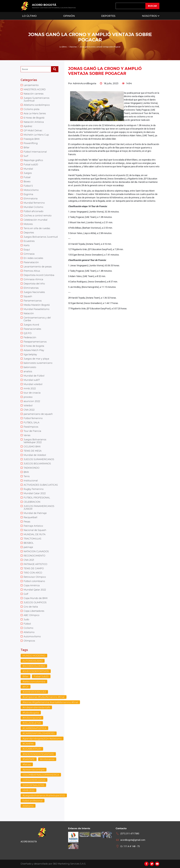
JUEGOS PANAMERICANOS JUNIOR (39, 508)
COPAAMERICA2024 (34, 780)
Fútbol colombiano (34, 581)
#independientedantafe (36, 707)
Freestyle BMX (32, 139)
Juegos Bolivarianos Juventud (41, 237)
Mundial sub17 (32, 380)
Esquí (27, 250)
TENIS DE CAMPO (34, 568)
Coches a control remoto (38, 216)
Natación (29, 313)
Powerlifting (31, 143)
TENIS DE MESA (33, 451)
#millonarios (47, 759)
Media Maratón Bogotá (37, 305)
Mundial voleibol (33, 384)
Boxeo (27, 182)
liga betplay (30, 354)
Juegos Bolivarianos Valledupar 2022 (35, 441)
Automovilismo (32, 637)
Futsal (27, 177)
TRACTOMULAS (32, 539)
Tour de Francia (32, 431)
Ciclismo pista (31, 109)
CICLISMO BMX (32, 447)
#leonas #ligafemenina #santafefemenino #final (50, 702)
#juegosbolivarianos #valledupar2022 (44, 796)
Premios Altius (32, 271)
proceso (28, 397)
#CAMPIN (28, 744)
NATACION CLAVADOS (36, 551)
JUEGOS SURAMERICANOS (39, 459)
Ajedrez (28, 126)
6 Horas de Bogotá (34, 118)
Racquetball (30, 517)
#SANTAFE (29, 759)
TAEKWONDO (31, 468)
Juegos (28, 173)
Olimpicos (29, 641)
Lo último (63, 47)
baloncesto (30, 367)
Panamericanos (33, 301)
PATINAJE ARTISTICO (35, 564)
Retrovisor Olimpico (35, 577)
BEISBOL (29, 543)
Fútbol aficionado (33, 211)
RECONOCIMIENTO (34, 556)
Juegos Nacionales (34, 292)
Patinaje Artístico (33, 526)
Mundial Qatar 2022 (35, 590)
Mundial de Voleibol (35, 455)
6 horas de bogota (34, 346)
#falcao (27, 765)
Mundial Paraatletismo (36, 309)
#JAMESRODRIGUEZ (34, 692)
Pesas (27, 522)
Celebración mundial (35, 220)
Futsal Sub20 (41, 676)
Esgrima (28, 194)
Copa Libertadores (34, 611)
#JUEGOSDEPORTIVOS (36, 671)
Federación (30, 337)
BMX (26, 472)
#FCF (26, 687)
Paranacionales (32, 329)
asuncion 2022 (32, 401)
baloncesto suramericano (38, 363)
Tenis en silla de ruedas (37, 228)
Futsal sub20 (31, 165)
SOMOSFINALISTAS (33, 785)
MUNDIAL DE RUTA (35, 534)
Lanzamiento (31, 85)
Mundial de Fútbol (34, 376)
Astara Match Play (34, 350)
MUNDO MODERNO (34, 656)
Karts (27, 245)
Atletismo (29, 632)
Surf (26, 156)
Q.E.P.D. (28, 333)
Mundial (28, 169)
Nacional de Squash (35, 530)
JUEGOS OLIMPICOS (35, 602)
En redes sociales (33, 258)
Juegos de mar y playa (36, 359)
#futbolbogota (31, 713)
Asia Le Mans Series (35, 113)
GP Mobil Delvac (33, 131)
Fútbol (27, 624)
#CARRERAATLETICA (34, 728)
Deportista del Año (34, 284)
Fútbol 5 (28, 186)
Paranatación (31, 262)
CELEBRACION (32, 502)
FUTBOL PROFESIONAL (37, 498)
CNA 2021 (29, 560)
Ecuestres (29, 241)
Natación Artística (34, 122)
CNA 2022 (29, 410)
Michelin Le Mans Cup (36, 135)
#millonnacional (32, 718)
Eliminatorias (31, 288)
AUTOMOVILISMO (33, 661)
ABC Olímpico (31, 615)
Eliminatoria (31, 199)
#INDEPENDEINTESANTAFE (38, 754)
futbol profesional (33, 801)
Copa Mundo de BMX (36, 598)
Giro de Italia (31, 607)
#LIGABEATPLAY (32, 749)
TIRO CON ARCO (33, 573)
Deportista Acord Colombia (39, 275)
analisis (28, 371)
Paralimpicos (31, 427)
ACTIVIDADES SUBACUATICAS (41, 485)
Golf (26, 594)
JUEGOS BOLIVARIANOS (37, 464)
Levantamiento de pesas (38, 267)
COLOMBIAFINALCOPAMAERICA (41, 775)
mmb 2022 (30, 389)
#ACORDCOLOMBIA (34, 666)
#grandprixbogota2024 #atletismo (42, 739)
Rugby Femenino (34, 489)
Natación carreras (34, 94)
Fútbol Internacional (35, 152)
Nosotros (149, 16)
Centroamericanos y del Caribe (37, 319)
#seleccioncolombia (34, 682)
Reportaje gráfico (33, 160)
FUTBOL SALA (31, 423)
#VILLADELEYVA (32, 723)
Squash (28, 296)
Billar (26, 148)
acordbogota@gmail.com (133, 840)
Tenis (27, 476)
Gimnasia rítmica (33, 279)
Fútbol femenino (33, 418)
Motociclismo (31, 190)
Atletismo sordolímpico (37, 105)
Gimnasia (29, 254)
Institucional (31, 481)
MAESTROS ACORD (35, 89)
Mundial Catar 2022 (35, 493)
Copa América (32, 585)
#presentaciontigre (34, 770)
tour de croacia (32, 393)
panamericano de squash (38, 414)
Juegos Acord (31, 325)
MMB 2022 (28, 790)
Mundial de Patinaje (35, 513)
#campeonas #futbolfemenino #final (44, 697)
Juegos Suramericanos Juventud (36, 99)
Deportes (108, 16)
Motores (28, 224)
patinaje (28, 547)
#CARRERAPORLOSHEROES (39, 733)
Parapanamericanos (35, 342)
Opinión (69, 16)
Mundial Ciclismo (33, 207)
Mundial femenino (34, 203)
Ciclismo (28, 628)
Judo (26, 619)
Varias (27, 435)
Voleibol (28, 406)
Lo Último (29, 16)
